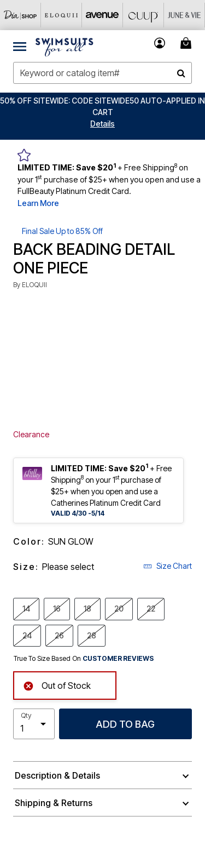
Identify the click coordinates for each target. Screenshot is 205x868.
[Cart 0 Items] (188, 43)
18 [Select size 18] (87, 608)
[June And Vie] (184, 15)
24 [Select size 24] (27, 635)
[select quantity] (34, 724)
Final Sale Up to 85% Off (62, 231)
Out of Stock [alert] (57, 685)
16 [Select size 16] (57, 608)
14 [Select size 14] (26, 608)
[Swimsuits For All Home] (65, 46)
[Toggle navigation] (20, 46)
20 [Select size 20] (119, 608)
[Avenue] (102, 15)
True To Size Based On (84, 659)
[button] (102, 124)
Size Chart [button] (168, 566)
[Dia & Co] (20, 15)
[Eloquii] (61, 15)
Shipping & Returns (54, 803)
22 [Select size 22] (151, 608)
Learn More (38, 203)
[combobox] (102, 73)
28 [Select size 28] (92, 635)
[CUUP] (143, 15)
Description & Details (57, 775)
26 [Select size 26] (59, 635)
